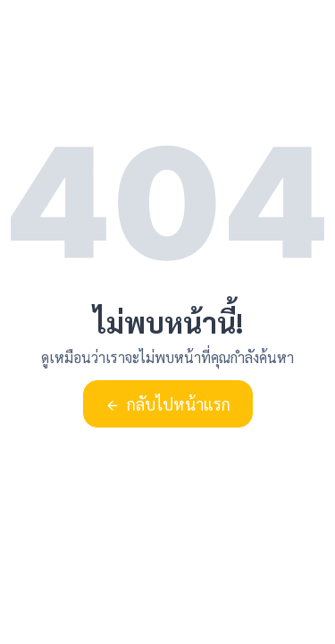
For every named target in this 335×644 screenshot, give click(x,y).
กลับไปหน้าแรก (168, 404)
